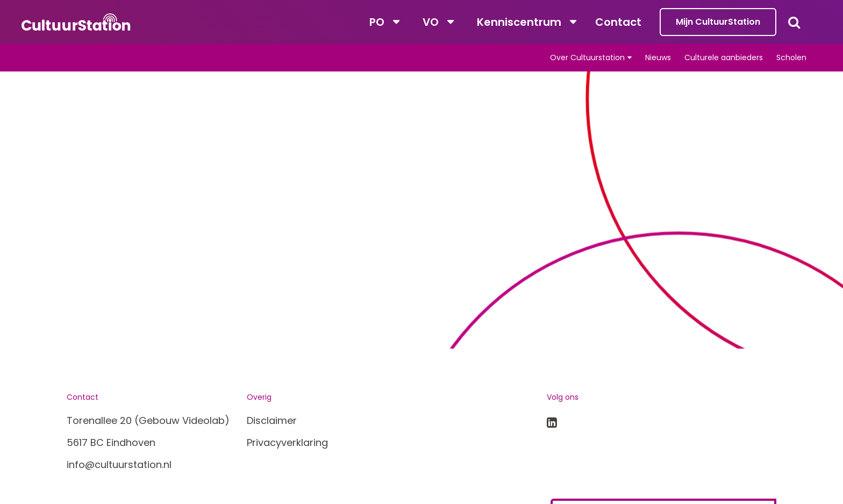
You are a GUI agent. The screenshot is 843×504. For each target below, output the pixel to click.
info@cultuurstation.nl (119, 465)
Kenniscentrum (519, 22)
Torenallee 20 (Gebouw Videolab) (148, 420)
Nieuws (658, 57)
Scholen (791, 57)
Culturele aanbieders (724, 57)
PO (377, 22)
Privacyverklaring (287, 442)
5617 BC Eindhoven (111, 442)
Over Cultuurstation (587, 57)
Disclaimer (272, 420)
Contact (618, 22)
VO (431, 22)
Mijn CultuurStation (718, 22)
